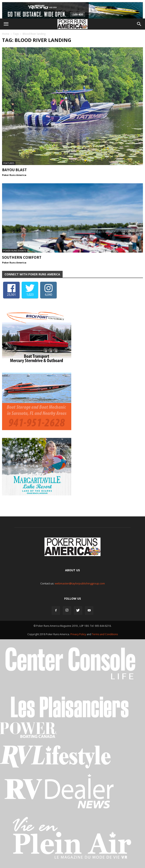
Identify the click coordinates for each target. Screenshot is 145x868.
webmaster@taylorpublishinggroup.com (80, 583)
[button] (139, 24)
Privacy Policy (79, 634)
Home (6, 34)
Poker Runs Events (15, 251)
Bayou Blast (14, 170)
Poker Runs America (14, 175)
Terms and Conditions (105, 634)
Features (9, 163)
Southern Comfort (22, 257)
